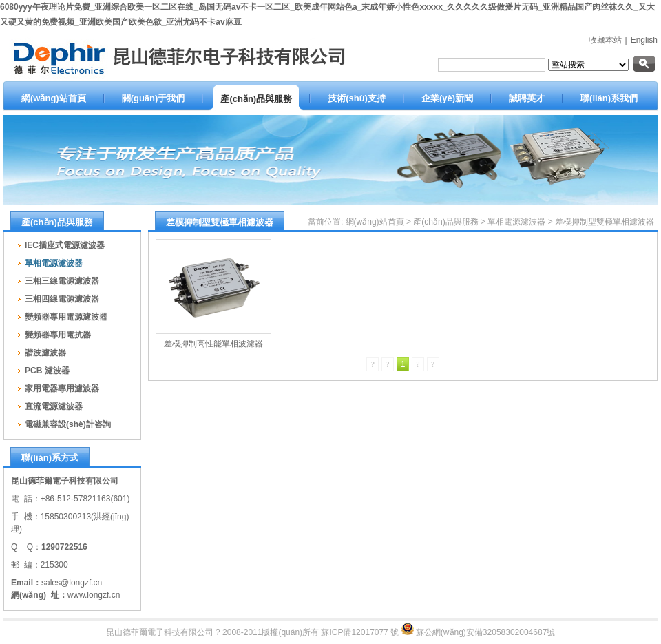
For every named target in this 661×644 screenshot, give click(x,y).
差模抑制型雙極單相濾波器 (605, 222)
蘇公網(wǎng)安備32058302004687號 (485, 632)
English (644, 40)
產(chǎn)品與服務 (445, 222)
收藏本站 (605, 40)
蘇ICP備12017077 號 (360, 632)
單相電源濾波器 (516, 222)
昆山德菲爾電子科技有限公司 (160, 632)
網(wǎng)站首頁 (375, 222)
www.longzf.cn (94, 595)
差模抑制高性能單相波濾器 (213, 344)
